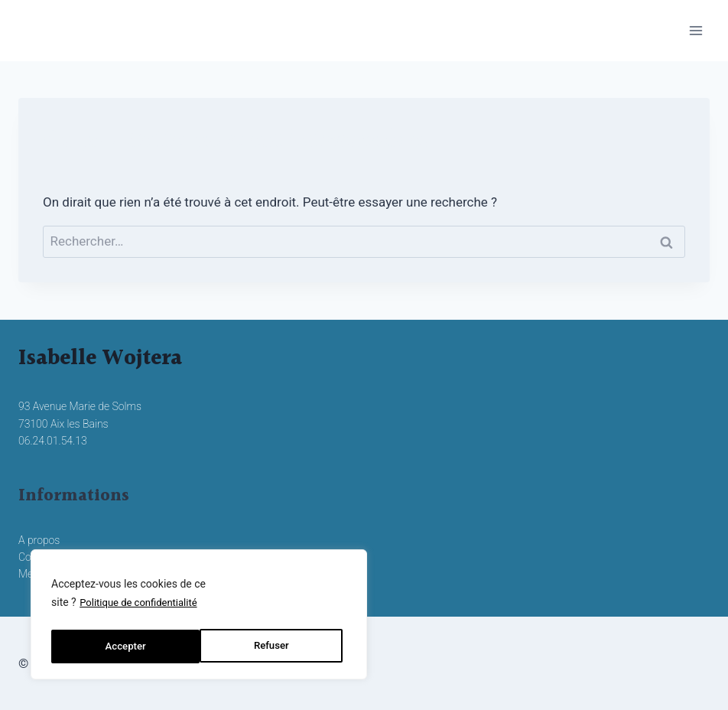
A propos (39, 540)
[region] (199, 617)
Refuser (122, 646)
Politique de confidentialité (143, 608)
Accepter (272, 646)
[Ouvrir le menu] (695, 30)
